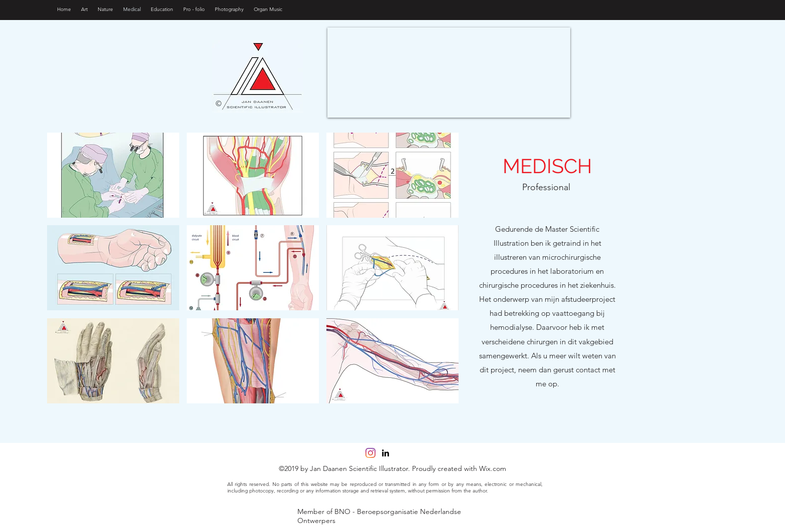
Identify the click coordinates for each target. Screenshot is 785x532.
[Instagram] (370, 453)
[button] (113, 175)
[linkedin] (385, 453)
